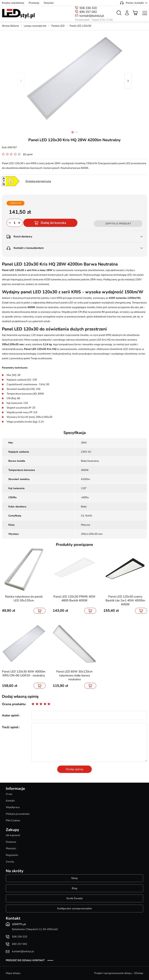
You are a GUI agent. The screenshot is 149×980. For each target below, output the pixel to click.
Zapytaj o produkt (118, 224)
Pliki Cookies (13, 821)
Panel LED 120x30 (80, 26)
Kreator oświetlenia (13, 3)
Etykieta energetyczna (38, 181)
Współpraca (13, 807)
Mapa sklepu (13, 973)
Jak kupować (13, 835)
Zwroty (10, 862)
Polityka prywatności (18, 814)
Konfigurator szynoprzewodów (75, 909)
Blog (74, 888)
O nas (9, 794)
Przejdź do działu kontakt (25, 960)
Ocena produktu (14, 704)
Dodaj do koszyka (53, 223)
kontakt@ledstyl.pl (92, 16)
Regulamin (12, 855)
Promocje (34, 3)
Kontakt (10, 801)
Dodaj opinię (74, 769)
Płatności (11, 848)
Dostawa (11, 842)
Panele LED (58, 26)
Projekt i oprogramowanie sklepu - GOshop (119, 973)
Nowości (49, 3)
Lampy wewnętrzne (35, 26)
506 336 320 (88, 8)
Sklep (74, 878)
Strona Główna (10, 26)
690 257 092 (88, 12)
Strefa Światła (74, 898)
